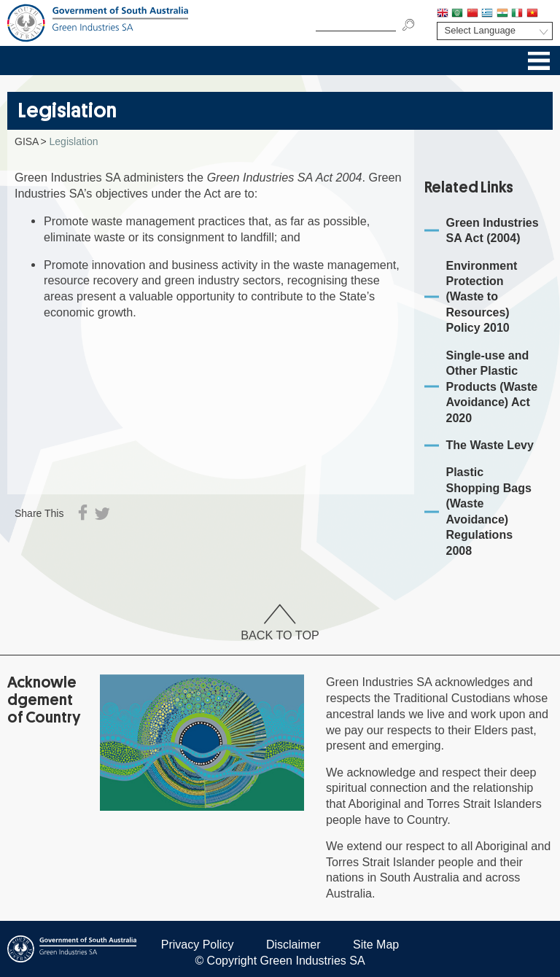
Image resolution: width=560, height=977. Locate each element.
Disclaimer (293, 945)
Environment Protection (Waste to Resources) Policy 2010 (482, 297)
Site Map (376, 945)
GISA (27, 141)
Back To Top (280, 624)
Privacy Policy (198, 945)
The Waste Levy (490, 445)
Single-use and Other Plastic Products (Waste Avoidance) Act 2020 (492, 387)
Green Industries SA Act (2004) (493, 230)
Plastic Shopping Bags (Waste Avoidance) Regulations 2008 (489, 511)
